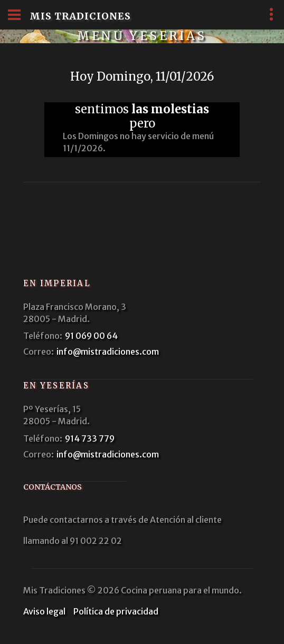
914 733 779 (90, 438)
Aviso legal (44, 611)
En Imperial (57, 283)
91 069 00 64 (91, 336)
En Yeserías (56, 386)
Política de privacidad (116, 611)
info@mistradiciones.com (108, 352)
